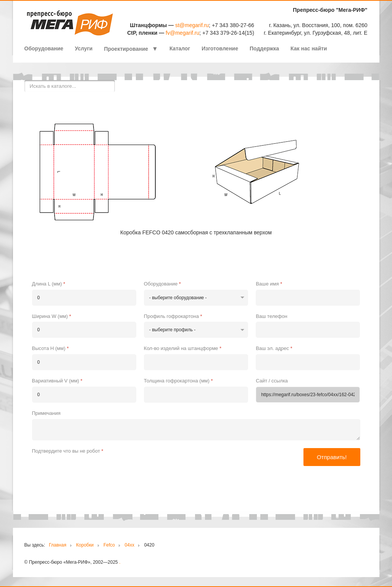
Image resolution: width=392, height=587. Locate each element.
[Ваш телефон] (308, 330)
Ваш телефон (271, 316)
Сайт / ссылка (272, 381)
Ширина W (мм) (52, 316)
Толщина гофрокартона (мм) (178, 381)
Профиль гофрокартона (173, 316)
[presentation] (90, 471)
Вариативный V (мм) (57, 381)
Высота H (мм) (50, 348)
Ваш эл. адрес (274, 348)
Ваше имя (269, 284)
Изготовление (220, 48)
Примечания (46, 413)
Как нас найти (309, 48)
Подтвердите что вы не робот (68, 451)
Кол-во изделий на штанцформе (183, 348)
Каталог (180, 48)
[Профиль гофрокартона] (196, 330)
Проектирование (126, 49)
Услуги (84, 48)
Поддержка (264, 48)
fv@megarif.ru (182, 33)
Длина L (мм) (49, 284)
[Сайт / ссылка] (308, 395)
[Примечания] (196, 430)
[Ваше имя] (308, 298)
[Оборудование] (196, 298)
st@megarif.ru (192, 25)
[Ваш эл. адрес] (308, 362)
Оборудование (44, 48)
